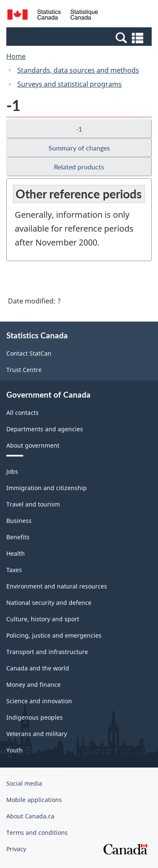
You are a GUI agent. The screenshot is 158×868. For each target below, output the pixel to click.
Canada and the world (38, 668)
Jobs (12, 471)
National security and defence (49, 603)
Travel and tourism (33, 504)
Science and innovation (39, 701)
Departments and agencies (45, 429)
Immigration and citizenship (47, 488)
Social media (24, 783)
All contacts (23, 413)
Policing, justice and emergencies (54, 635)
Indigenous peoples (35, 717)
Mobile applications (34, 800)
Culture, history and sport (43, 619)
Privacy (16, 849)
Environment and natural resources (57, 586)
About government (33, 445)
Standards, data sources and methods (78, 70)
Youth (15, 750)
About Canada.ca (30, 816)
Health (16, 553)
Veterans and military (37, 734)
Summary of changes (79, 148)
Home (16, 56)
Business (19, 521)
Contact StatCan (29, 353)
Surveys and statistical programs (70, 84)
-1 (79, 129)
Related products (79, 167)
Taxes (14, 570)
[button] (80, 37)
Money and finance (33, 685)
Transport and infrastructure (47, 652)
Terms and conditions (37, 832)
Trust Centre (24, 370)
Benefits (18, 537)
